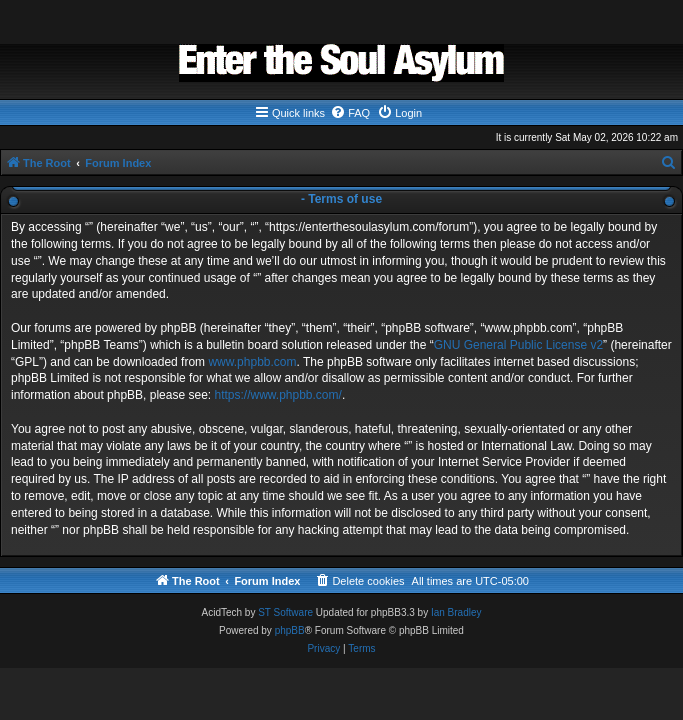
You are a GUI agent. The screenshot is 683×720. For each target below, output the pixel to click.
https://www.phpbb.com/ (277, 395)
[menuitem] (350, 113)
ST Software (285, 612)
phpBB (290, 630)
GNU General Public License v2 (518, 345)
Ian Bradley (456, 612)
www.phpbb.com (252, 362)
